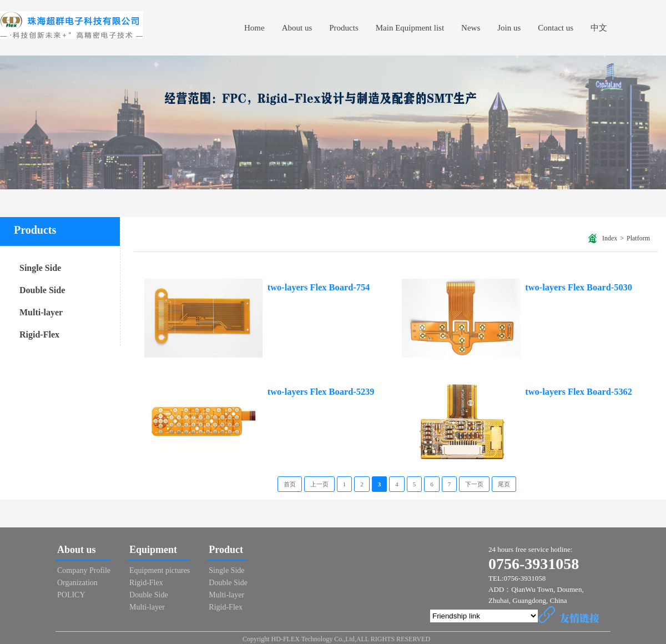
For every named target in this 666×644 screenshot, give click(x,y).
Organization (77, 583)
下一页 (474, 484)
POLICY (71, 595)
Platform (638, 238)
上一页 (319, 484)
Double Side (149, 595)
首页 (290, 484)
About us (77, 550)
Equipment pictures (160, 570)
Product (226, 550)
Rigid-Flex (146, 583)
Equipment (153, 550)
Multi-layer (147, 607)
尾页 (504, 484)
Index (610, 238)
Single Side (226, 570)
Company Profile (84, 570)
